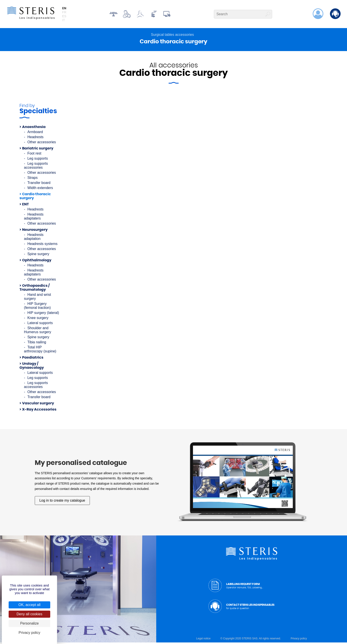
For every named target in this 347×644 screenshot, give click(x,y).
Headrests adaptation (34, 238)
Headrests (36, 139)
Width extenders (40, 189)
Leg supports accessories (36, 167)
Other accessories (42, 144)
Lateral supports (40, 324)
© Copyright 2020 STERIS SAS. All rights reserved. (251, 640)
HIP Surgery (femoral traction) (37, 307)
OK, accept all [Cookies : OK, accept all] (29, 605)
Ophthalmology (37, 262)
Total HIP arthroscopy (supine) (40, 351)
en (64, 9)
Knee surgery (38, 319)
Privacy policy (299, 640)
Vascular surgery (38, 405)
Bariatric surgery (38, 150)
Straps (33, 179)
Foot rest (34, 155)
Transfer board (39, 184)
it (64, 21)
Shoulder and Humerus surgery (38, 332)
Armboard (35, 133)
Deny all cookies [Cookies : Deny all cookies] (30, 614)
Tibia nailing (37, 344)
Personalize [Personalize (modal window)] (29, 623)
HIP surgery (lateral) (43, 314)
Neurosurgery (35, 231)
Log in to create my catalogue (63, 502)
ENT (25, 206)
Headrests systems (42, 245)
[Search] (243, 15)
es (65, 17)
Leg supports (38, 160)
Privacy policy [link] (29, 633)
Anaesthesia (34, 128)
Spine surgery (38, 255)
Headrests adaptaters (34, 218)
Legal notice (203, 640)
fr (65, 13)
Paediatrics (33, 359)
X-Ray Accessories (39, 411)
